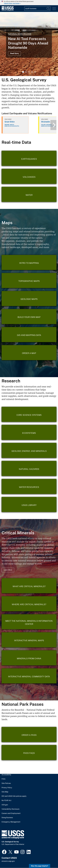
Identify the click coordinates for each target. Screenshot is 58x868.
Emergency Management (11, 822)
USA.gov (5, 805)
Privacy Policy (7, 788)
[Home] (8, 10)
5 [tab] (35, 72)
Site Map (5, 792)
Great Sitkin (10, 122)
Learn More (8, 570)
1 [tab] (23, 72)
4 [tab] (32, 72)
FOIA (3, 779)
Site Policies (6, 783)
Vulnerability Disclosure (10, 809)
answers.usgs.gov (8, 861)
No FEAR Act (6, 800)
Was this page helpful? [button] (40, 866)
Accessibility (6, 775)
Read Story (14, 53)
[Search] (48, 9)
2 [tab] (26, 72)
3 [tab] (29, 72)
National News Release (20, 34)
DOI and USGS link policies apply (14, 796)
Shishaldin (46, 122)
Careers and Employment (11, 813)
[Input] (37, 9)
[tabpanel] (29, 44)
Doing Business (7, 818)
